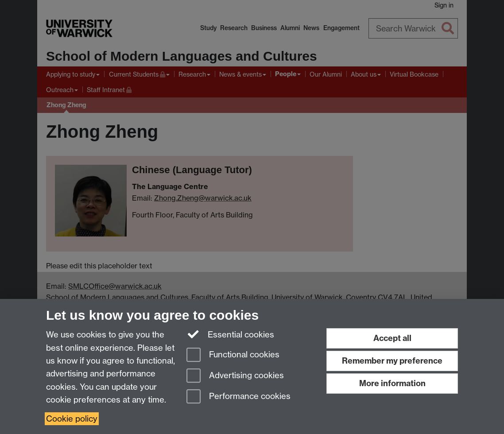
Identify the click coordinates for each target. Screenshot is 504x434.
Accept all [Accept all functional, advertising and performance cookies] (392, 338)
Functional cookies (233, 355)
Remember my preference (392, 361)
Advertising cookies (235, 376)
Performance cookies (238, 397)
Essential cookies (231, 334)
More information (392, 383)
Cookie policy (72, 419)
